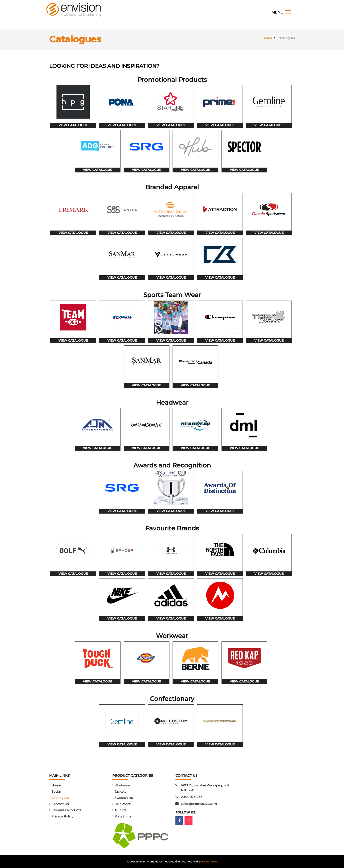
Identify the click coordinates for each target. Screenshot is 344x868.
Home (56, 785)
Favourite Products (66, 810)
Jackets (120, 792)
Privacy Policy (62, 816)
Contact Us (60, 804)
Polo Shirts (123, 816)
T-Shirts (120, 810)
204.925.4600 (191, 797)
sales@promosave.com (199, 804)
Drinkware (123, 804)
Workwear (122, 785)
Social (56, 792)
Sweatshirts (124, 798)
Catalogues (60, 798)
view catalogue (73, 125)
